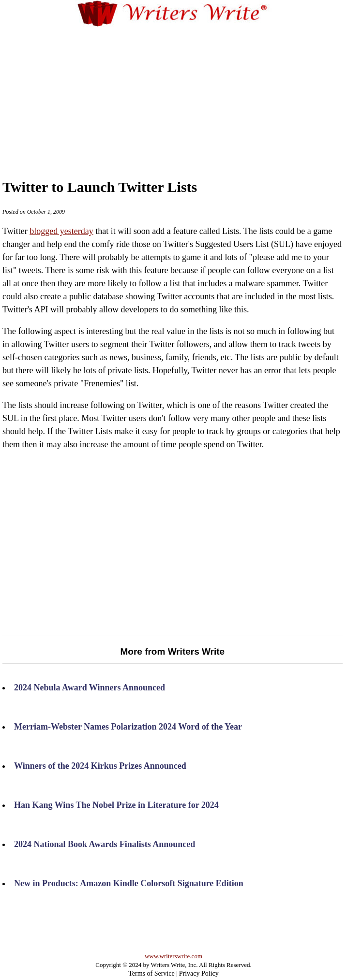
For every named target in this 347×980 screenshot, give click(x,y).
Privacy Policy (199, 973)
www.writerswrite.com (173, 956)
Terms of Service (151, 973)
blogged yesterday (61, 231)
